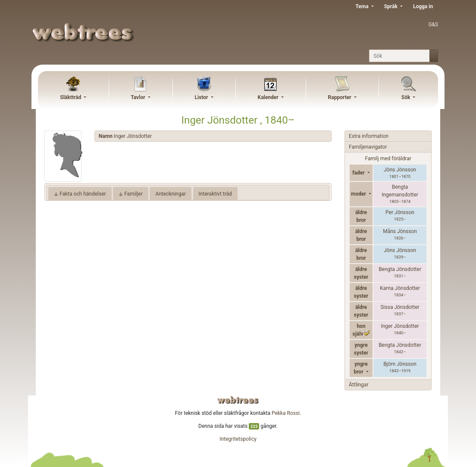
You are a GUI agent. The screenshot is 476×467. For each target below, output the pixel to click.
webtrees (238, 400)
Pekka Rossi (286, 413)
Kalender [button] (269, 97)
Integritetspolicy (238, 439)
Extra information (369, 136)
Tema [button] (362, 6)
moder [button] (359, 194)
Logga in (423, 6)
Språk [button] (391, 6)
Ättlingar (359, 385)
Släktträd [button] (71, 97)
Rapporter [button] (340, 97)
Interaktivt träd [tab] (215, 194)
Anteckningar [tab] (171, 194)
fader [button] (359, 173)
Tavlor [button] (138, 97)
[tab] (213, 136)
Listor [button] (202, 97)
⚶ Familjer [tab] (131, 194)
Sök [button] (407, 97)
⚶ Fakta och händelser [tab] (80, 194)
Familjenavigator (368, 147)
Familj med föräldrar (388, 159)
